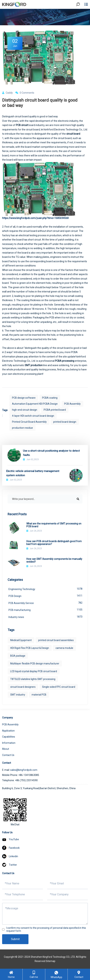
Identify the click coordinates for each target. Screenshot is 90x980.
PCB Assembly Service (45, 603)
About (6, 749)
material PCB (39, 695)
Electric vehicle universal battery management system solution (33, 473)
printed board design (65, 422)
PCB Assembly (72, 404)
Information (9, 743)
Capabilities (9, 737)
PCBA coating (50, 398)
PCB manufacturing (45, 610)
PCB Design (45, 596)
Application (8, 731)
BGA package (18, 656)
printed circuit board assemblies (56, 640)
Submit (15, 939)
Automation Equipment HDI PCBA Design (35, 404)
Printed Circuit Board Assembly (29, 422)
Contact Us (8, 755)
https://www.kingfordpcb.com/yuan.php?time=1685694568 (35, 218)
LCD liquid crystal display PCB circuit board (34, 671)
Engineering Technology (45, 589)
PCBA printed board (55, 410)
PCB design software (24, 398)
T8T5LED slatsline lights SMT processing (33, 679)
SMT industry (18, 695)
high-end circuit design (25, 410)
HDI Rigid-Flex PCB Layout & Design (30, 648)
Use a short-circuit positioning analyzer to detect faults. (51, 453)
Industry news (45, 617)
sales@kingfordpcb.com (24, 770)
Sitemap (51, 961)
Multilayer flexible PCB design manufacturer (35, 664)
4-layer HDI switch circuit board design (33, 416)
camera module (64, 648)
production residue (22, 428)
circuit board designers (23, 687)
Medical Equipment (21, 640)
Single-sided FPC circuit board (59, 687)
